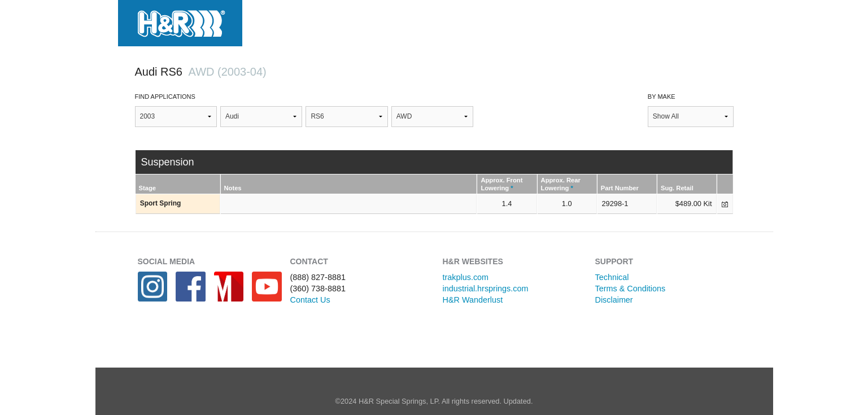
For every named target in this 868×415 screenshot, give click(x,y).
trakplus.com (466, 277)
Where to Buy (597, 21)
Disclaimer (614, 300)
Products (290, 21)
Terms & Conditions (631, 289)
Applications (372, 21)
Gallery (518, 21)
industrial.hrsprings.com (486, 289)
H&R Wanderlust (473, 300)
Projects (452, 21)
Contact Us (310, 300)
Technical (612, 277)
